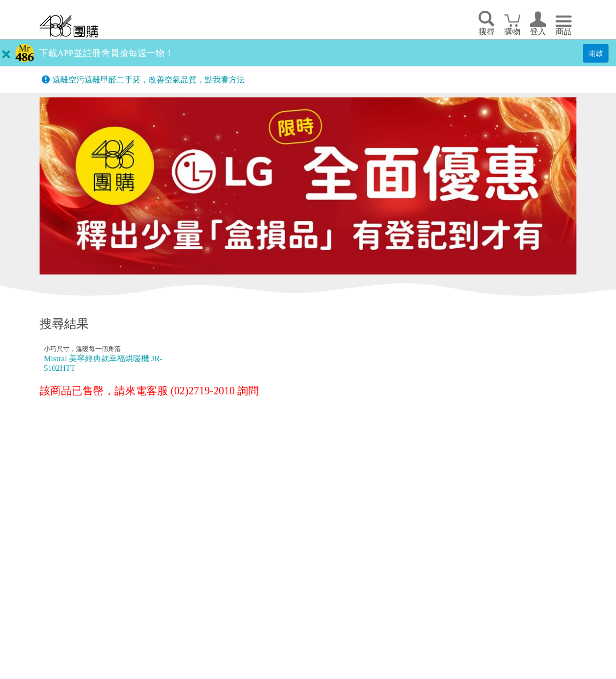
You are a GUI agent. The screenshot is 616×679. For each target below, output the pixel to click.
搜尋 (487, 32)
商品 (564, 32)
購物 (512, 32)
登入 (538, 32)
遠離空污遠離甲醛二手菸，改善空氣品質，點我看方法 (149, 80)
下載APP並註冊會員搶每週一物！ (106, 53)
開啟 (596, 53)
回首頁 (69, 26)
